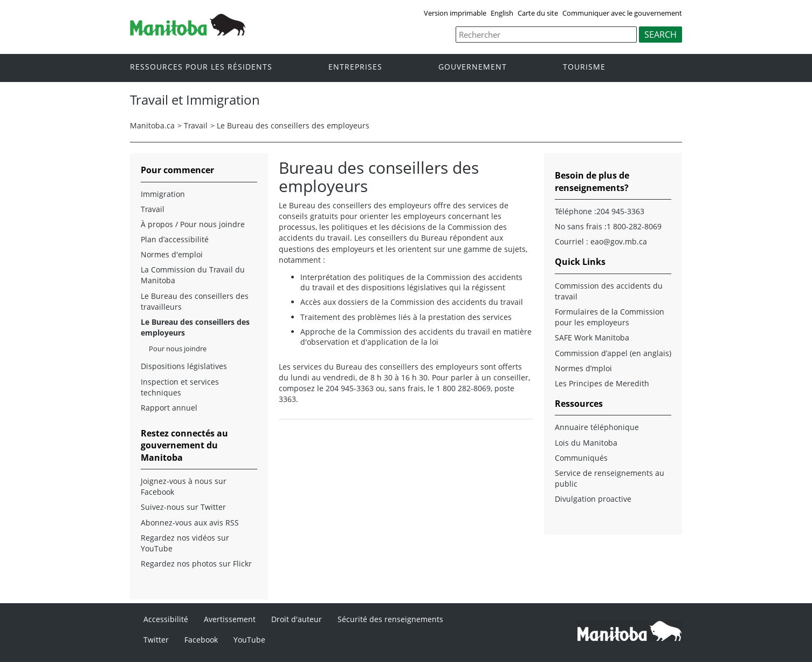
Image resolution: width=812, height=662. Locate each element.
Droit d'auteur (297, 619)
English (502, 13)
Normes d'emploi (172, 254)
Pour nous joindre (178, 349)
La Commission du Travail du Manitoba (193, 275)
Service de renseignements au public (610, 478)
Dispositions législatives (184, 366)
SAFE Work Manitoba (592, 337)
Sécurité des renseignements (390, 619)
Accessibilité (166, 619)
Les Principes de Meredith (602, 383)
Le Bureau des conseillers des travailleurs (195, 301)
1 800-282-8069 (634, 226)
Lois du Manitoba (586, 443)
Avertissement (230, 619)
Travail (196, 125)
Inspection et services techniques (180, 387)
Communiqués (581, 458)
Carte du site (538, 13)
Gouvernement (473, 67)
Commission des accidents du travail (609, 291)
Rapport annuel (169, 408)
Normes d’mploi (583, 368)
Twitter (156, 640)
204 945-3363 (620, 211)
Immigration (163, 194)
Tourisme (584, 67)
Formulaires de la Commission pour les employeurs (610, 317)
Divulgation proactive (593, 499)
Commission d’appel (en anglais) (613, 353)
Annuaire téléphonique (597, 427)
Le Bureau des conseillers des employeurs (293, 125)
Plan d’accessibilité (175, 239)
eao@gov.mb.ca (619, 241)
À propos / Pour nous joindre (193, 224)
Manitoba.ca (152, 125)
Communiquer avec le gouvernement (622, 13)
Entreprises (355, 67)
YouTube (249, 640)
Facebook (201, 640)
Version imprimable (455, 13)
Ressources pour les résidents (201, 67)
